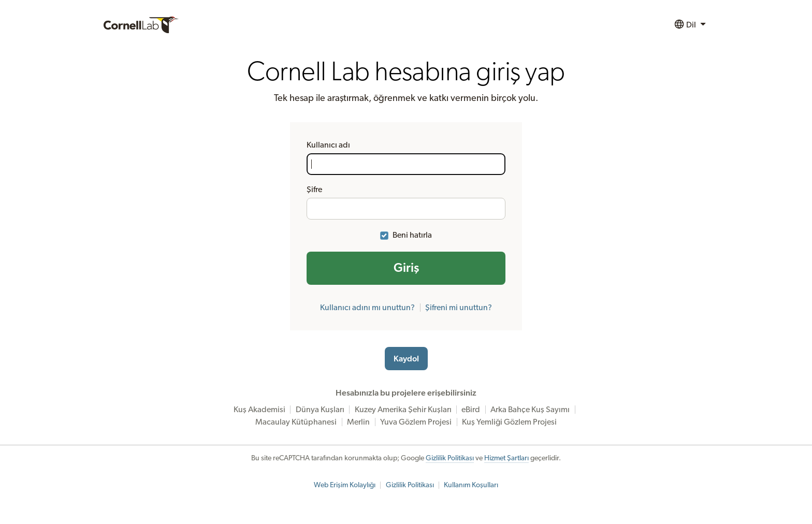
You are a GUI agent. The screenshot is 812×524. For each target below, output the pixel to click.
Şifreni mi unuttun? (459, 308)
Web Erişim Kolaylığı (345, 485)
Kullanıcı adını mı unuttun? (367, 308)
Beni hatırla (412, 235)
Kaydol (406, 359)
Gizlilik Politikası (450, 458)
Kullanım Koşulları (471, 485)
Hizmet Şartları (506, 458)
